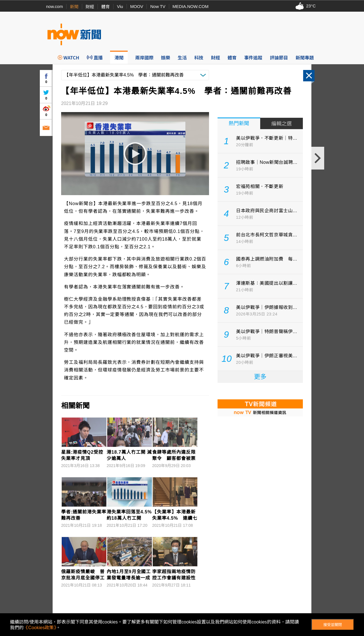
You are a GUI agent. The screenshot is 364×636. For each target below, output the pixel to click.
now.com (54, 6)
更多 (260, 377)
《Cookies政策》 (40, 628)
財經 (90, 7)
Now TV (158, 6)
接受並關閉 (333, 625)
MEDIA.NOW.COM (191, 6)
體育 (106, 7)
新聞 (74, 7)
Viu (120, 6)
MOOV (137, 6)
